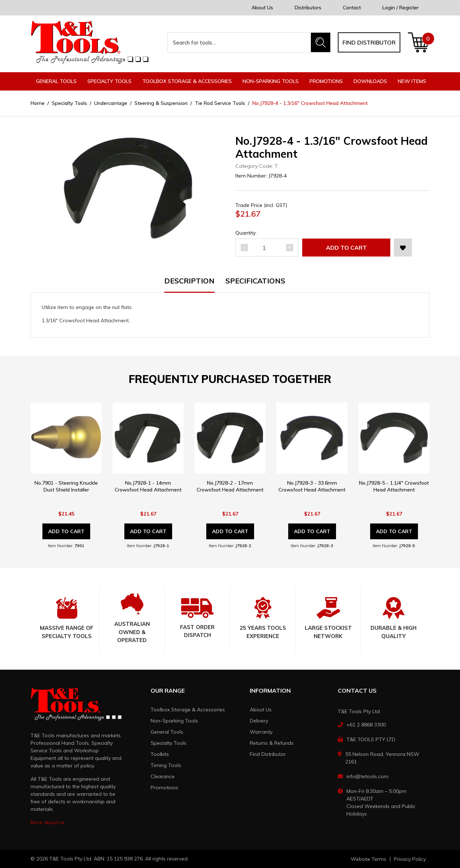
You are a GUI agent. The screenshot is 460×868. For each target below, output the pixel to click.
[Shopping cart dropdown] (418, 42)
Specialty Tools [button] (109, 81)
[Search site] (321, 42)
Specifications (255, 281)
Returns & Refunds (272, 743)
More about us (48, 822)
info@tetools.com (367, 776)
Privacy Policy (410, 859)
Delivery (259, 721)
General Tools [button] (56, 81)
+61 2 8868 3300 (366, 725)
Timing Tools (166, 765)
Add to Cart (346, 248)
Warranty (261, 732)
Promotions (326, 81)
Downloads (370, 81)
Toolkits (160, 754)
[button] (403, 248)
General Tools (167, 732)
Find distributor (369, 42)
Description (189, 281)
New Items (412, 81)
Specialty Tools (169, 743)
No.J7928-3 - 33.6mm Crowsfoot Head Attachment (312, 486)
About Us (262, 8)
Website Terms (369, 859)
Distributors (308, 8)
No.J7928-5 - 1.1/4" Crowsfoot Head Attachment (394, 486)
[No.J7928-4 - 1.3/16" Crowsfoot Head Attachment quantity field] (267, 248)
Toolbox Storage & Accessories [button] (187, 81)
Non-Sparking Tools (174, 721)
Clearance (163, 776)
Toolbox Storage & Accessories (188, 710)
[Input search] (239, 42)
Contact (352, 8)
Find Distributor (268, 754)
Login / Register (401, 8)
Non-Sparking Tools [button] (271, 81)
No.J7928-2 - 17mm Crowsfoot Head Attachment (230, 486)
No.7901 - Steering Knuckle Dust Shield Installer (66, 486)
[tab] (195, 285)
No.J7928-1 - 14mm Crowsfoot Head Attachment (148, 486)
